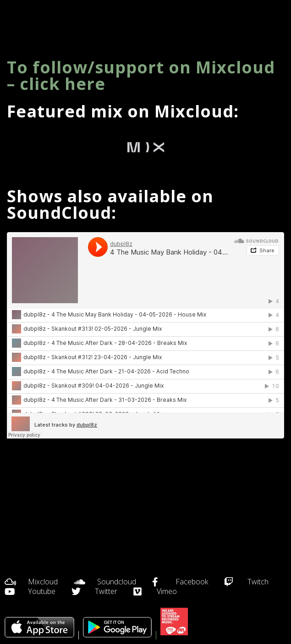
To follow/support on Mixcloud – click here (141, 75)
